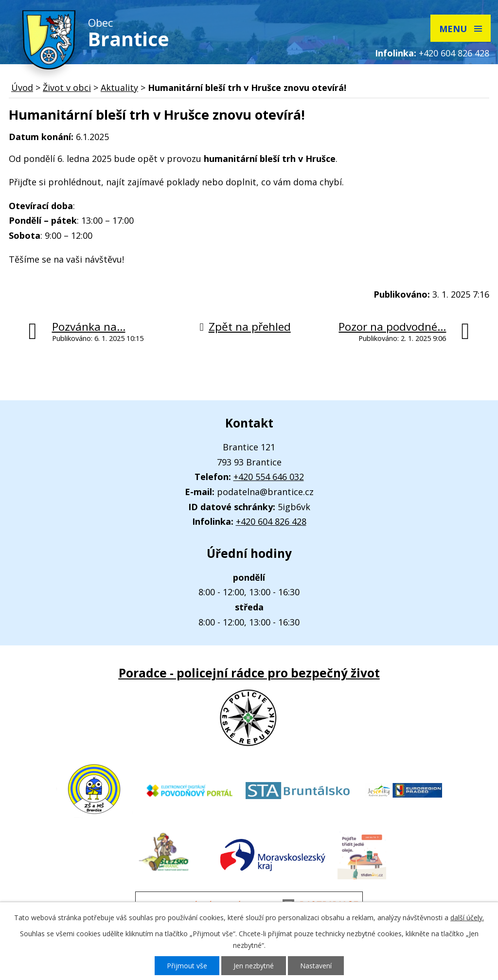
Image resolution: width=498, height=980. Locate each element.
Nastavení (316, 966)
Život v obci (67, 88)
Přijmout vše (187, 966)
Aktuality (119, 88)
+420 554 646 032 (269, 477)
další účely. (467, 918)
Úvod (22, 88)
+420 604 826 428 (454, 53)
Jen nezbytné (254, 966)
